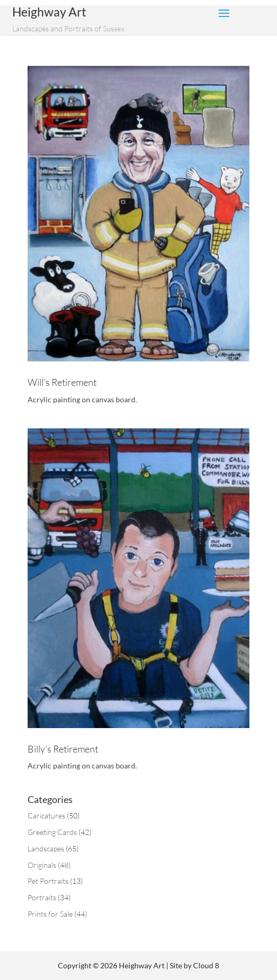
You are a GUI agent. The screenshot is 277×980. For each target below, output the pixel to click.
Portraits (42, 897)
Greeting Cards (52, 832)
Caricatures (46, 816)
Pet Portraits (48, 881)
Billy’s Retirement (63, 749)
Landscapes (46, 848)
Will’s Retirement (62, 382)
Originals (42, 865)
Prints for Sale (50, 914)
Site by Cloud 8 (194, 965)
